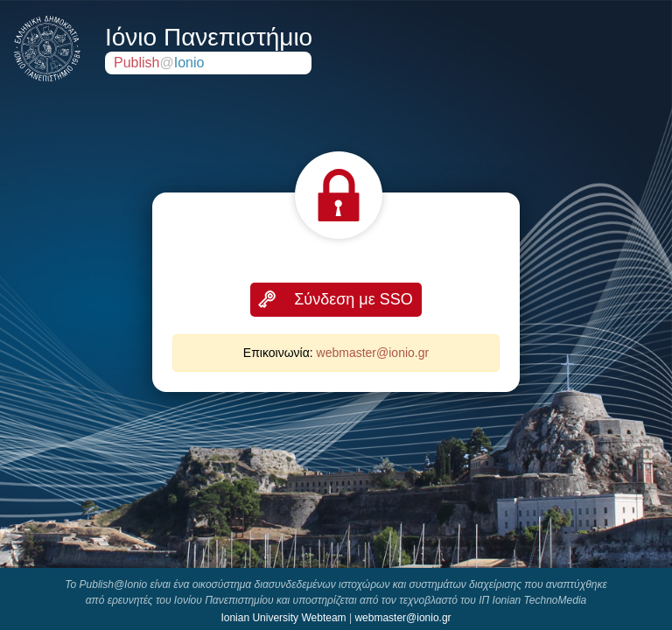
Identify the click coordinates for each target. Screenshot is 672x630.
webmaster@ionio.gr (373, 353)
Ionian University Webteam (283, 618)
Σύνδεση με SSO (353, 299)
